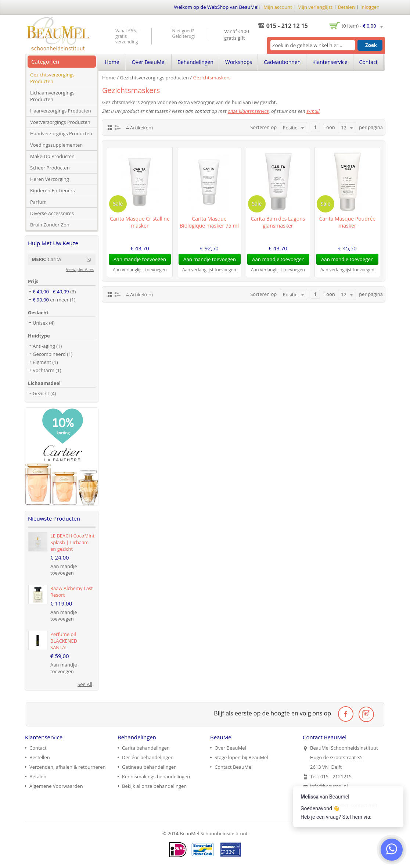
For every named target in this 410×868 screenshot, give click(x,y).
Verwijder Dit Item (91, 260)
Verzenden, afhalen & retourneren (67, 767)
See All (85, 684)
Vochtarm (44, 370)
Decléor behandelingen (148, 757)
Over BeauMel (149, 62)
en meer (51, 300)
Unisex (40, 323)
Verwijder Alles (80, 269)
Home (109, 78)
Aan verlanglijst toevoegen (140, 270)
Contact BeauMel (233, 767)
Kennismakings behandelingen (156, 776)
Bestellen (40, 757)
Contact (368, 62)
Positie (290, 128)
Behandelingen (195, 62)
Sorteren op (263, 127)
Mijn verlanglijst (315, 7)
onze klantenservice (248, 111)
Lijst (118, 127)
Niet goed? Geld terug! (184, 33)
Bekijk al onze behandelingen (154, 786)
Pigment (42, 362)
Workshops (239, 62)
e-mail (313, 111)
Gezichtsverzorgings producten (154, 78)
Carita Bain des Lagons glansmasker (278, 222)
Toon (329, 127)
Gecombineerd (49, 354)
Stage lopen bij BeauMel (241, 757)
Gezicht (41, 393)
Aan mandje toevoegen (64, 569)
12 (344, 128)
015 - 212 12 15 (287, 26)
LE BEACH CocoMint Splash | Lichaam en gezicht (72, 542)
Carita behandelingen (146, 748)
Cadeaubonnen (282, 62)
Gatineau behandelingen (149, 767)
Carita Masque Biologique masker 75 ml (209, 222)
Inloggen (370, 7)
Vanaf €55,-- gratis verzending (127, 36)
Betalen (346, 7)
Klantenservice (330, 62)
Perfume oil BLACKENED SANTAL (64, 641)
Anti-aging (44, 346)
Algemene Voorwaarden (56, 786)
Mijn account (278, 7)
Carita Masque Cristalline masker (140, 222)
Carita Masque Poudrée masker (347, 222)
